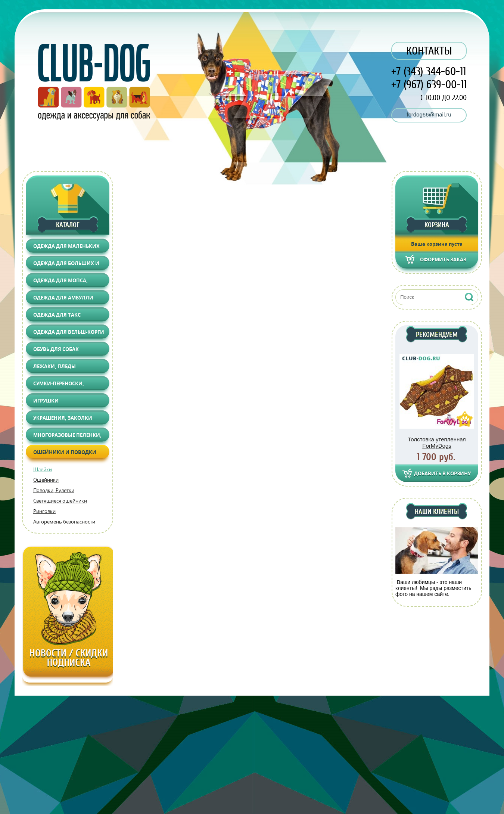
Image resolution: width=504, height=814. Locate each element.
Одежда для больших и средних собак (66, 265)
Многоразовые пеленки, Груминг (67, 437)
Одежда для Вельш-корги (69, 332)
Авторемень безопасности (64, 522)
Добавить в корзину (442, 473)
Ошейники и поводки (65, 452)
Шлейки (43, 469)
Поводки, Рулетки (54, 490)
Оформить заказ (443, 260)
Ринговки (44, 511)
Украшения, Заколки (63, 418)
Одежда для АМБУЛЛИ (63, 298)
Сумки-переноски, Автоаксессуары (59, 385)
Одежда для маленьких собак (66, 248)
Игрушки (46, 401)
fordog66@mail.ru (429, 114)
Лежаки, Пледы (55, 366)
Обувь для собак (56, 349)
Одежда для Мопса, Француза (60, 282)
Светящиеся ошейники (60, 501)
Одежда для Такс (57, 315)
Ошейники (46, 480)
